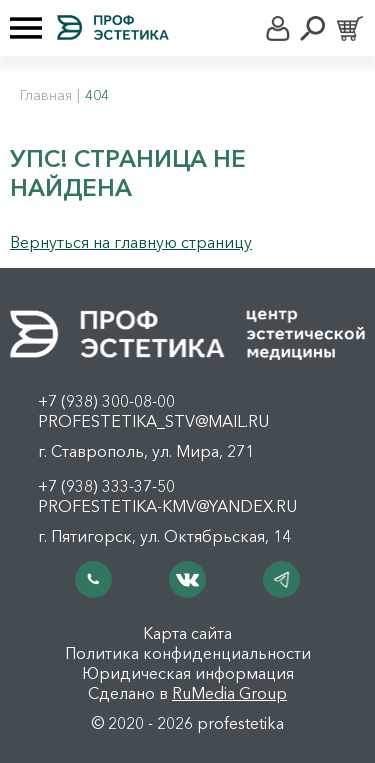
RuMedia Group (229, 693)
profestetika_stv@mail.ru (153, 421)
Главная (46, 95)
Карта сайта (187, 633)
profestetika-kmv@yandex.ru (167, 506)
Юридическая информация (188, 673)
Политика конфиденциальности (188, 653)
